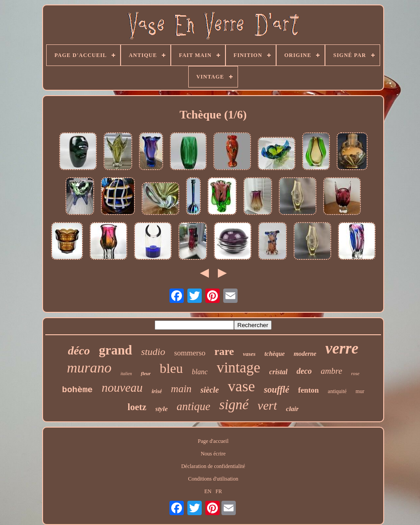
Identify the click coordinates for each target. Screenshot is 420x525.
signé (234, 405)
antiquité (337, 391)
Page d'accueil (213, 441)
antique (193, 406)
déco (79, 351)
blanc (200, 372)
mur (360, 391)
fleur (146, 373)
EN (208, 491)
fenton (308, 390)
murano (89, 367)
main (181, 389)
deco (304, 371)
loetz (137, 407)
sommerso (190, 353)
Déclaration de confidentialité (213, 466)
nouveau (122, 388)
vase (241, 386)
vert (268, 405)
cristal (279, 372)
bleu (171, 368)
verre (342, 348)
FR (219, 491)
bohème (77, 390)
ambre (331, 371)
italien (126, 374)
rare (224, 351)
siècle (210, 390)
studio (153, 352)
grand (116, 350)
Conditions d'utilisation (213, 479)
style (162, 409)
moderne (305, 354)
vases (249, 354)
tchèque (275, 354)
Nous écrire (213, 454)
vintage (238, 367)
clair (292, 409)
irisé (157, 391)
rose (355, 373)
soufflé (277, 389)
